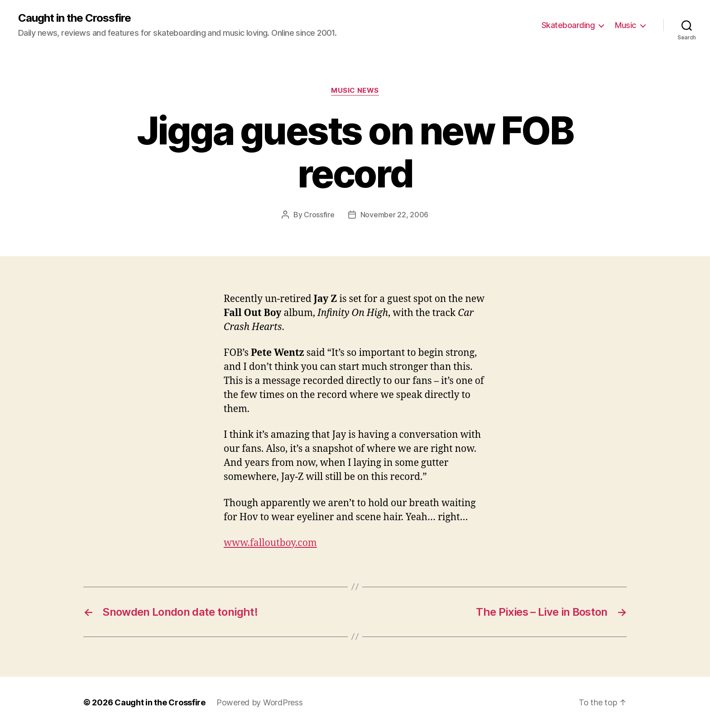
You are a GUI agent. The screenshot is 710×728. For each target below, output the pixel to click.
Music (626, 25)
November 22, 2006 (394, 215)
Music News (355, 91)
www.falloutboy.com (270, 543)
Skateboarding (568, 25)
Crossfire (319, 215)
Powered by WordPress (260, 702)
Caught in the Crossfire (74, 18)
